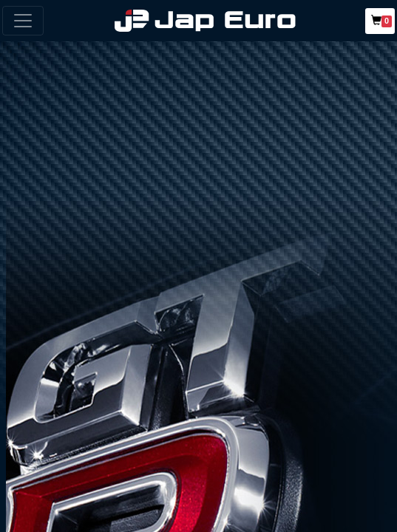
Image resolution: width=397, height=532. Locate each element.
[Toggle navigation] (23, 21)
